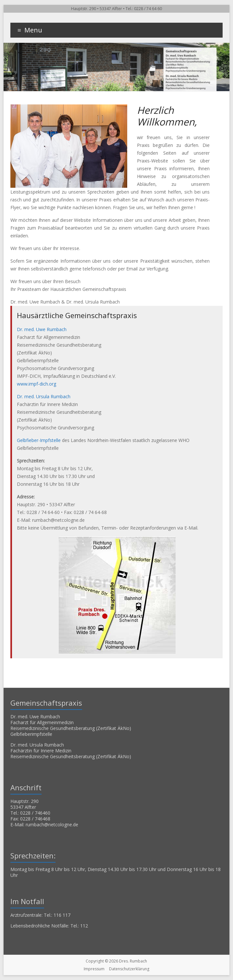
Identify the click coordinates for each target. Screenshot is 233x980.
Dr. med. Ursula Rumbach (44, 396)
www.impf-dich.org (37, 384)
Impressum (94, 969)
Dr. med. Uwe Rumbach (42, 329)
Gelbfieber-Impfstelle (39, 440)
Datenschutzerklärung (129, 969)
